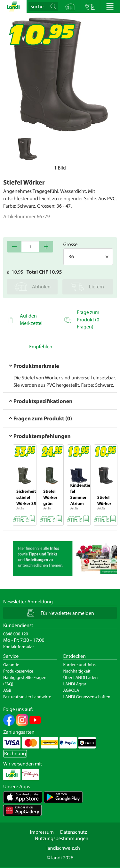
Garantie (11, 665)
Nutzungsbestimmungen (62, 839)
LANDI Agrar (75, 684)
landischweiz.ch (63, 848)
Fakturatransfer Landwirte (27, 697)
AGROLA (71, 690)
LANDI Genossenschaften (87, 697)
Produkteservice (18, 671)
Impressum (42, 832)
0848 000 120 (16, 634)
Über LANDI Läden (81, 677)
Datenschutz (74, 832)
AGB (7, 690)
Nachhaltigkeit (77, 671)
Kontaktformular (19, 647)
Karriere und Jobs (80, 665)
